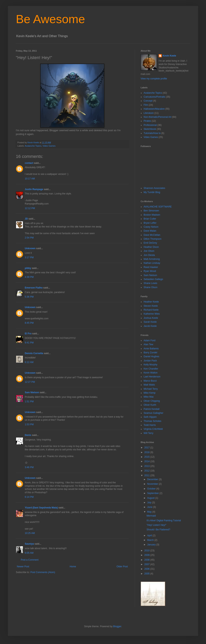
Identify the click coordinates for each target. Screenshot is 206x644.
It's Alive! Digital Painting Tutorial (164, 520)
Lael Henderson (152, 377)
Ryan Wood (150, 271)
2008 (147, 560)
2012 (147, 471)
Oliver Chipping (152, 401)
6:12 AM (29, 362)
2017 (147, 448)
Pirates (147, 121)
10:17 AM (30, 179)
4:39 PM (29, 277)
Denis (28, 435)
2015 (147, 457)
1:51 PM (29, 402)
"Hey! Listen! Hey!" (156, 525)
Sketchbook (150, 129)
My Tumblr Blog (152, 192)
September (153, 493)
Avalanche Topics (33, 146)
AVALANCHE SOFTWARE (158, 207)
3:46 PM (29, 467)
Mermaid (151, 516)
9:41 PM (29, 343)
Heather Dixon (151, 247)
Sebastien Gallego (153, 279)
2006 (147, 569)
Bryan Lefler (150, 223)
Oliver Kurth (150, 405)
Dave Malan (150, 231)
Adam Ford (149, 340)
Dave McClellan (152, 235)
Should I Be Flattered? (158, 530)
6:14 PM (29, 497)
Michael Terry (151, 389)
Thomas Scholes (152, 421)
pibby (28, 268)
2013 (147, 466)
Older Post (122, 567)
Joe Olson (149, 251)
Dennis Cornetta (34, 353)
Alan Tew (148, 344)
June (150, 507)
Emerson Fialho (34, 288)
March (151, 540)
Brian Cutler (150, 219)
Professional (150, 125)
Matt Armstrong (152, 259)
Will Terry (148, 433)
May (150, 512)
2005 (147, 574)
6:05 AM (29, 553)
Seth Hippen (150, 417)
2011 (147, 475)
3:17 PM (29, 257)
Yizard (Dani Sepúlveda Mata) (41, 508)
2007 (147, 564)
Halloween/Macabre (154, 109)
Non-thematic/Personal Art (157, 117)
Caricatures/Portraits (154, 97)
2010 (147, 551)
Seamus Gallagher (153, 413)
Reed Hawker (151, 267)
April (150, 536)
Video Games (49, 146)
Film (146, 105)
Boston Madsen (152, 215)
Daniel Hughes (151, 356)
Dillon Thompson (153, 239)
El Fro (28, 334)
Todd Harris (150, 425)
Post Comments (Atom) (43, 572)
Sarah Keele (150, 322)
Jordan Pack (150, 361)
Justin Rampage (34, 189)
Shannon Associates (154, 188)
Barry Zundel (150, 353)
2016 (147, 452)
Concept (148, 101)
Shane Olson (150, 287)
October (152, 489)
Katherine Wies (152, 314)
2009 (147, 555)
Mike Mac (149, 397)
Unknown (30, 248)
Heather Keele (151, 302)
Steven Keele (151, 306)
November (153, 484)
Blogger (117, 626)
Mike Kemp (150, 393)
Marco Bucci (150, 381)
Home (73, 567)
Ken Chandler (151, 369)
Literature (149, 113)
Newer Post (23, 567)
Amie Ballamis (151, 349)
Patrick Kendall (152, 409)
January (152, 545)
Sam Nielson (32, 392)
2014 (147, 461)
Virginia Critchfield (153, 429)
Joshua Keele (151, 318)
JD (26, 219)
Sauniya (29, 544)
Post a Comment (30, 560)
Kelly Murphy (150, 365)
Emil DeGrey (150, 243)
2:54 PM (29, 238)
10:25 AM (30, 533)
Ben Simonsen (151, 211)
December (153, 479)
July (150, 503)
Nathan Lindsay (152, 263)
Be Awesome (50, 19)
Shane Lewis (150, 283)
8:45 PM (29, 323)
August (151, 498)
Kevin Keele (169, 56)
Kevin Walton (151, 373)
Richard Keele (151, 310)
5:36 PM (29, 297)
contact (29, 163)
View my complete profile (154, 79)
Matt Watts (149, 385)
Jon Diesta (149, 255)
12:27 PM (30, 382)
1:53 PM (29, 424)
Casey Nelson (151, 227)
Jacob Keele (150, 326)
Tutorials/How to (152, 133)
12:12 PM (30, 208)
